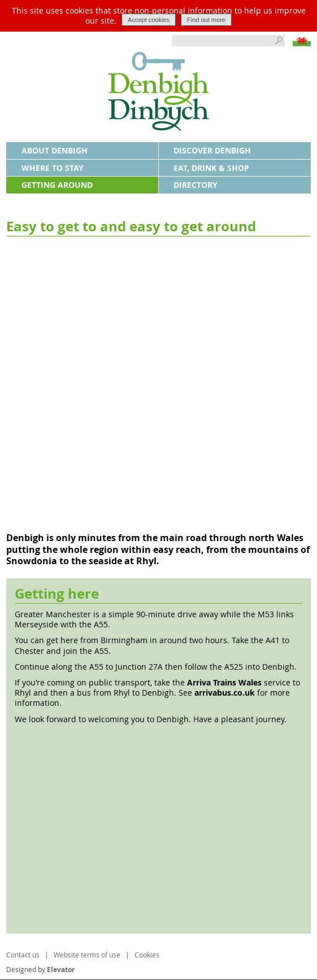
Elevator (61, 970)
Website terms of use (87, 955)
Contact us (23, 955)
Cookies (147, 955)
